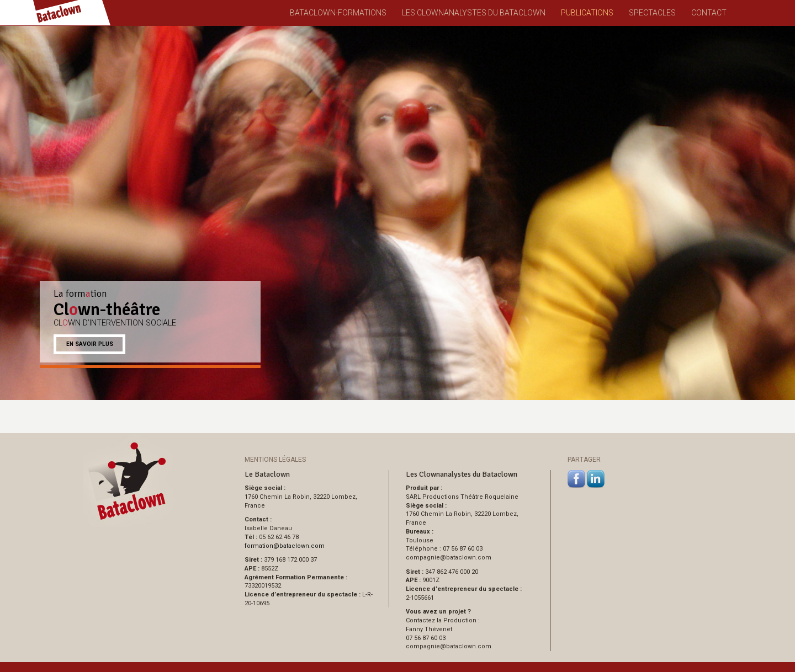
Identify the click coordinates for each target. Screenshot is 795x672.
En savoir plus (90, 344)
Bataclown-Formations (338, 13)
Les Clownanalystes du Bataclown (474, 13)
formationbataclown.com (285, 546)
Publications (587, 13)
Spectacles (652, 13)
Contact (709, 13)
